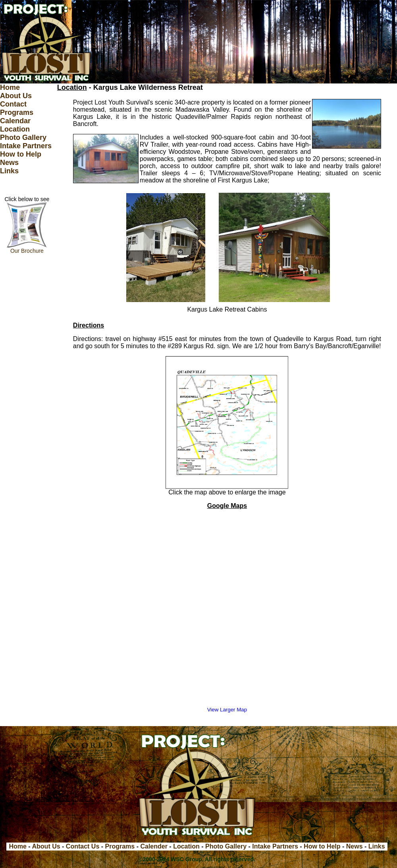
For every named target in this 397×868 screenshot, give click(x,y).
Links (9, 171)
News (9, 163)
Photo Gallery (23, 138)
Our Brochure (27, 248)
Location (15, 129)
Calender (154, 846)
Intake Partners (26, 146)
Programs (17, 112)
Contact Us (83, 846)
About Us (16, 96)
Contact (13, 104)
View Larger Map (227, 710)
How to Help (21, 154)
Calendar (15, 121)
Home (10, 87)
